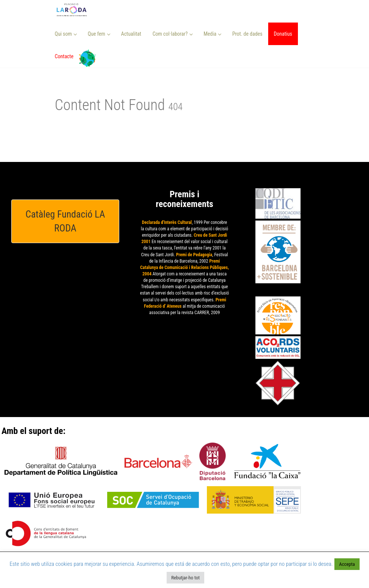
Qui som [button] (66, 34)
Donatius (283, 34)
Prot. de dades (247, 34)
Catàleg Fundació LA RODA (65, 221)
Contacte (64, 56)
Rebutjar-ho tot (185, 578)
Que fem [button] (99, 34)
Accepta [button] (347, 564)
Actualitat (131, 34)
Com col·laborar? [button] (172, 34)
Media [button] (212, 34)
